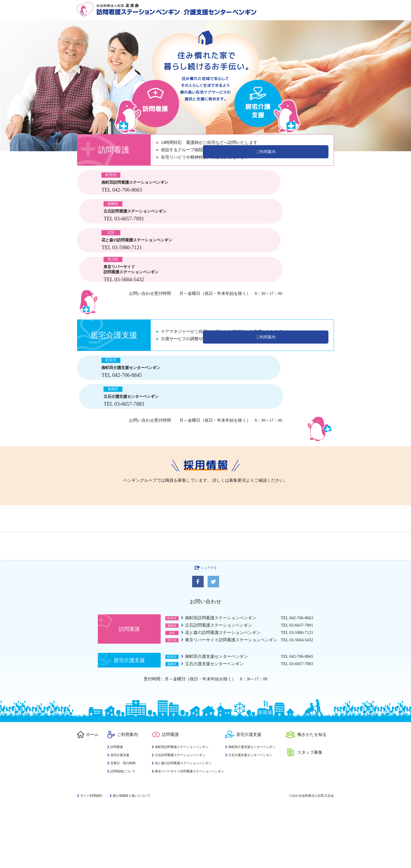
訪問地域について (123, 832)
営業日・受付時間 (123, 824)
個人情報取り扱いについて (132, 856)
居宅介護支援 (120, 816)
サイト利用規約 (91, 856)
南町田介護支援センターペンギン (217, 717)
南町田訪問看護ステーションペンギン (221, 679)
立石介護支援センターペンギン (214, 725)
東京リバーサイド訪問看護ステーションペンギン (231, 701)
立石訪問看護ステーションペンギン (219, 686)
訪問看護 (117, 808)
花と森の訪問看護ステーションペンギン (223, 693)
